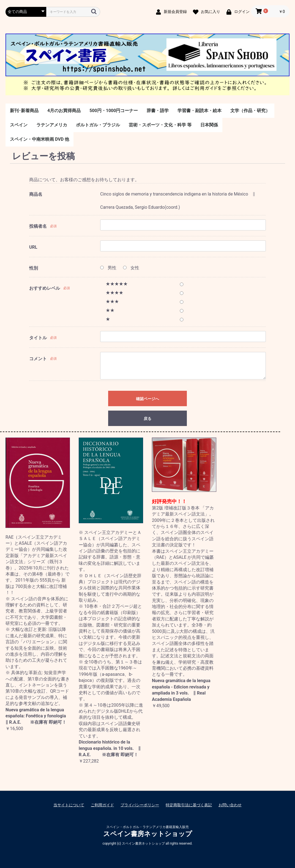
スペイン (19, 125)
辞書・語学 (158, 111)
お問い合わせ (230, 805)
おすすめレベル (45, 288)
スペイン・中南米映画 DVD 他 (39, 139)
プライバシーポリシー (140, 805)
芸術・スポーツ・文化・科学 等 (160, 125)
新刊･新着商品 (24, 111)
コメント (38, 359)
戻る (147, 419)
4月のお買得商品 (64, 111)
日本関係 (209, 125)
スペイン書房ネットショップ (148, 834)
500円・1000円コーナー (114, 111)
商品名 (36, 194)
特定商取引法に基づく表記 (189, 805)
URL (33, 247)
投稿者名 (38, 226)
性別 (34, 268)
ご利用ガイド (102, 805)
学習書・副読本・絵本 (200, 111)
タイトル (38, 338)
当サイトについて (69, 805)
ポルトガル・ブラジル (98, 125)
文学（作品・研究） (250, 111)
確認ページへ (147, 399)
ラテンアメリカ (52, 125)
